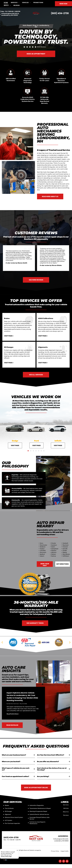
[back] (2, 642)
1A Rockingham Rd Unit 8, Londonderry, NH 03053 (10, 14)
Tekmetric (6, 852)
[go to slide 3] (33, 451)
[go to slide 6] (41, 451)
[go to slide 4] (36, 451)
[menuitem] (7, 3)
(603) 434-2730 (60, 13)
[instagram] (64, 861)
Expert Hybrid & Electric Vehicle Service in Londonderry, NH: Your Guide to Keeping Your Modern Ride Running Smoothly (22, 697)
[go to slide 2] (31, 451)
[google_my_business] (67, 861)
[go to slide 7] (44, 451)
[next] (70, 642)
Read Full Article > (13, 714)
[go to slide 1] (28, 451)
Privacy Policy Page (6, 866)
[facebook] (60, 861)
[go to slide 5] (39, 451)
